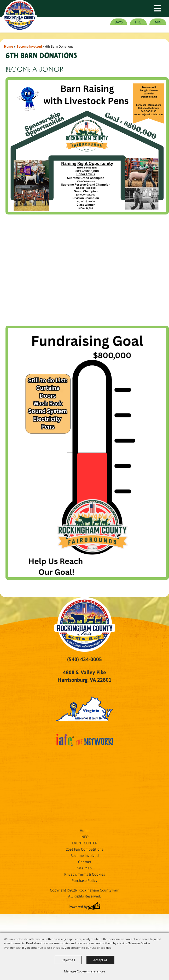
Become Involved (29, 46)
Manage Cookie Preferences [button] (85, 971)
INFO (84, 837)
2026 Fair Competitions (84, 849)
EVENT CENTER (85, 843)
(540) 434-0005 (84, 659)
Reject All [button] (68, 960)
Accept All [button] (100, 960)
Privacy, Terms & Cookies (85, 874)
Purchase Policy (84, 880)
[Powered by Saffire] (94, 907)
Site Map (84, 868)
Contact (85, 862)
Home (8, 46)
